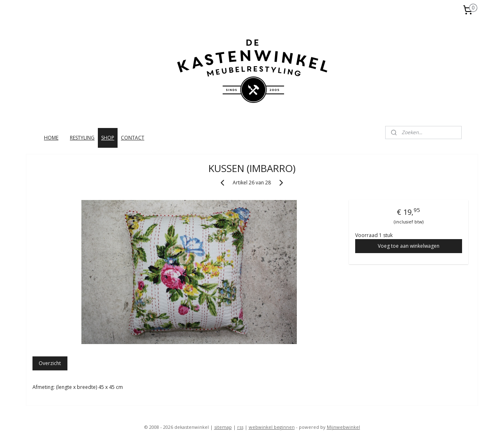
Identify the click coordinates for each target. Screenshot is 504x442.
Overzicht (50, 363)
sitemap (223, 427)
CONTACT (133, 138)
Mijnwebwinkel (343, 427)
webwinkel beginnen (272, 427)
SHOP (108, 138)
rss (240, 427)
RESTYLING (82, 138)
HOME (51, 138)
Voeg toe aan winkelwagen (409, 246)
